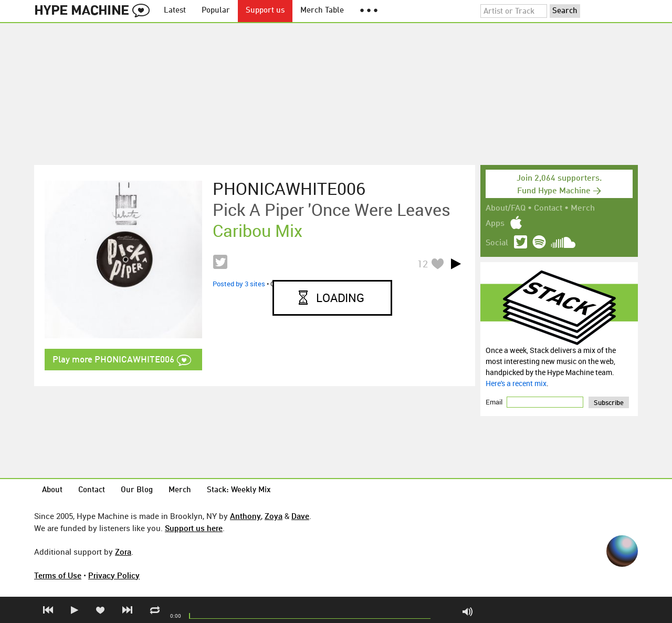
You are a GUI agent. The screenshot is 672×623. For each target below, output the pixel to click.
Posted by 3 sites (239, 284)
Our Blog (137, 490)
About (52, 490)
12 (423, 264)
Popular (216, 11)
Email (495, 402)
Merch (583, 209)
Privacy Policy (114, 575)
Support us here (194, 528)
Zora (123, 552)
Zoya (274, 516)
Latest (175, 11)
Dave (300, 516)
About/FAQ (506, 209)
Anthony (245, 516)
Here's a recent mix (516, 383)
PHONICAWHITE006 (289, 189)
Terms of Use (58, 575)
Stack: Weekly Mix (239, 490)
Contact (548, 209)
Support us (265, 11)
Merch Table (322, 11)
